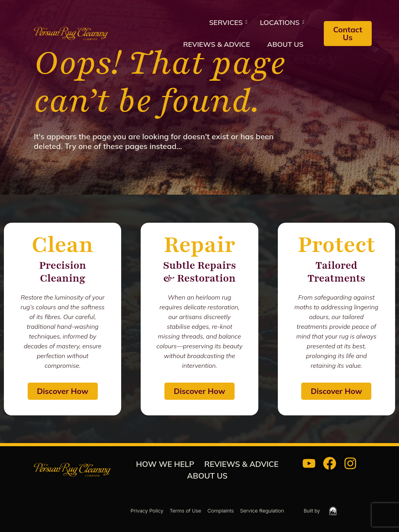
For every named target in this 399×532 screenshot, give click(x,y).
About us (285, 44)
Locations (282, 22)
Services (228, 22)
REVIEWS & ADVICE (217, 44)
